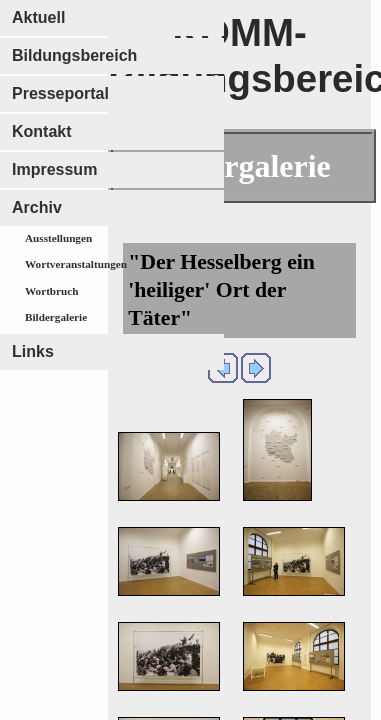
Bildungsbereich (74, 55)
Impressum (54, 169)
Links (33, 351)
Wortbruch (51, 291)
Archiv (37, 207)
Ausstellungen (58, 238)
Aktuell (38, 17)
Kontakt (42, 131)
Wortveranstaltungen (76, 264)
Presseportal (60, 93)
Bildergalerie (56, 317)
